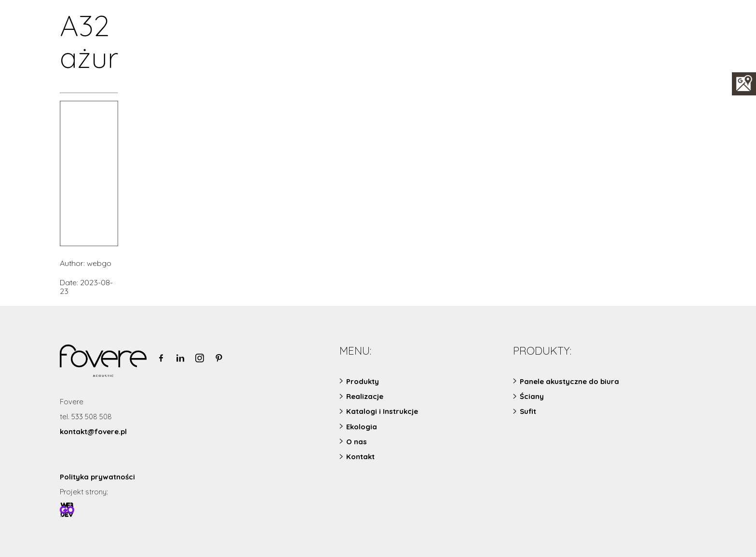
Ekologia (362, 427)
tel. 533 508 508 (86, 417)
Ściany (532, 396)
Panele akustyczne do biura (569, 381)
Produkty (363, 381)
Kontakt (360, 457)
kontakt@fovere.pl (93, 431)
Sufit (528, 411)
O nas (357, 442)
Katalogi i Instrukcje (382, 411)
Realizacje (365, 396)
